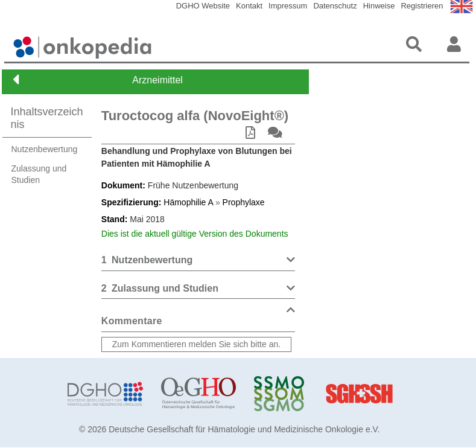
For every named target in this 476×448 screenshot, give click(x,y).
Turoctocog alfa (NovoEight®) (195, 116)
